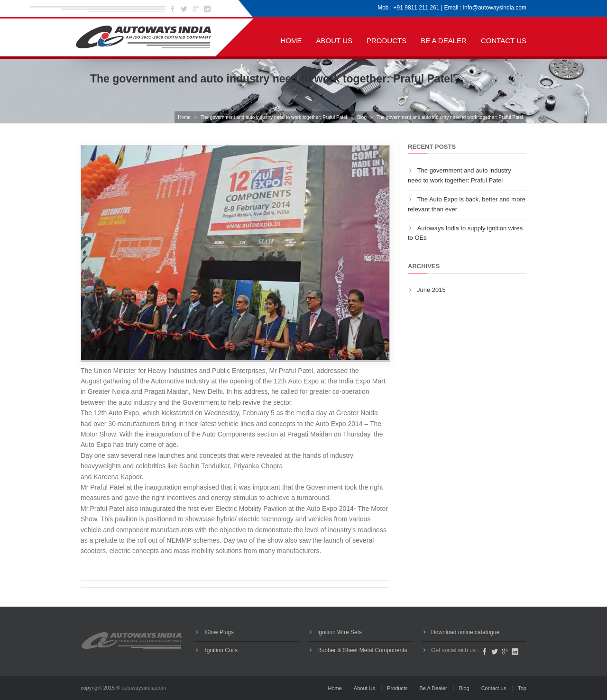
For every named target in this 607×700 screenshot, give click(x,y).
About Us (334, 41)
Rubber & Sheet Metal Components (362, 650)
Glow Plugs (219, 632)
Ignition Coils (221, 650)
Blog (362, 117)
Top (522, 688)
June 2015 (431, 290)
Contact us (504, 41)
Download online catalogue (465, 632)
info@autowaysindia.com (495, 8)
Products (386, 41)
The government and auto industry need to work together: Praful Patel (274, 117)
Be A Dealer (444, 41)
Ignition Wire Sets (340, 632)
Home (291, 41)
